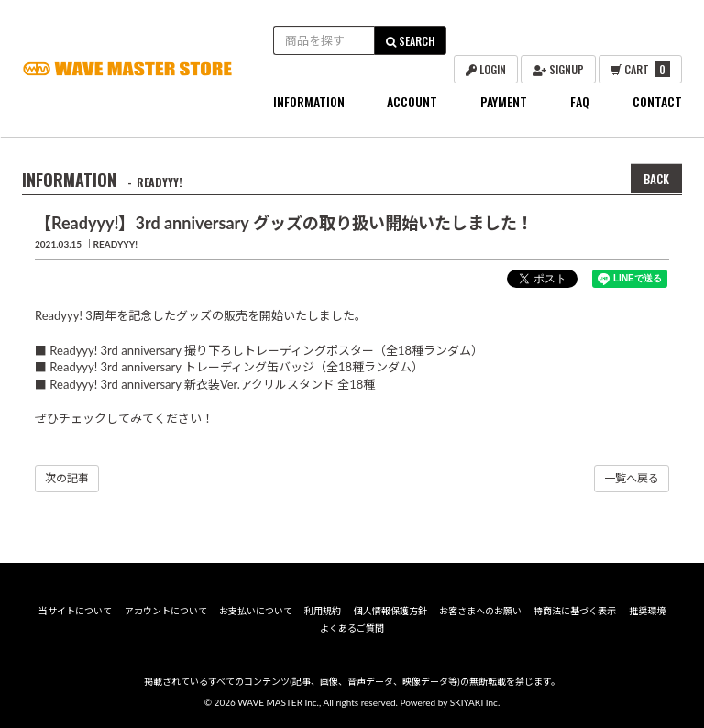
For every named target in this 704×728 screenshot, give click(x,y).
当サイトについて (75, 611)
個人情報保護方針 (390, 611)
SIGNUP (558, 69)
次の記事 (67, 478)
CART (640, 69)
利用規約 (323, 611)
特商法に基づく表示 (575, 611)
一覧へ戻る (632, 478)
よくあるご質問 (352, 628)
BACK (656, 179)
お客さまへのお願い (480, 611)
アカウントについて (166, 611)
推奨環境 (647, 611)
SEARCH (410, 41)
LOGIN (486, 69)
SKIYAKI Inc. (475, 702)
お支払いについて (256, 611)
